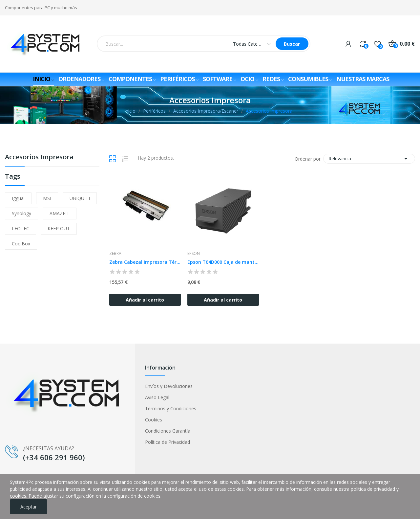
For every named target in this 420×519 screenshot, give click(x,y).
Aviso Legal (157, 397)
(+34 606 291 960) (54, 457)
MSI (47, 198)
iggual (18, 198)
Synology (21, 213)
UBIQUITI (80, 198)
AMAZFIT (60, 213)
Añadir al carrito (145, 300)
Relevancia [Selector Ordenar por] (369, 159)
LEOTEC (21, 228)
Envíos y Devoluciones (169, 386)
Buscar (292, 44)
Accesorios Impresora (39, 158)
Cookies (154, 420)
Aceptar (29, 507)
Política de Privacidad (168, 442)
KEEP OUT (59, 228)
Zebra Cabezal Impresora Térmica (145, 262)
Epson (194, 254)
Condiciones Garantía (168, 431)
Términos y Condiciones (171, 408)
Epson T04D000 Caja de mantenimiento (223, 262)
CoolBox (21, 244)
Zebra (115, 254)
